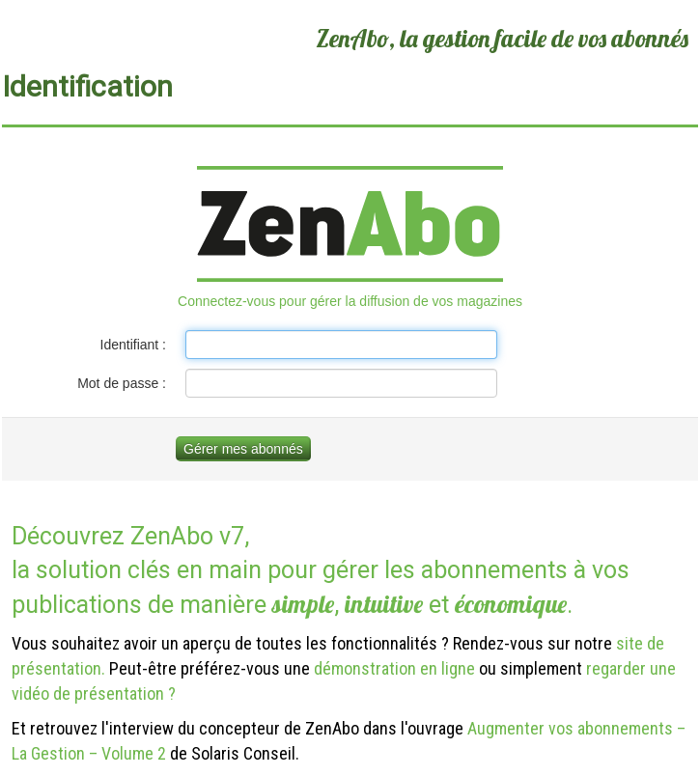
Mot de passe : (122, 383)
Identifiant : (134, 345)
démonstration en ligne (394, 668)
